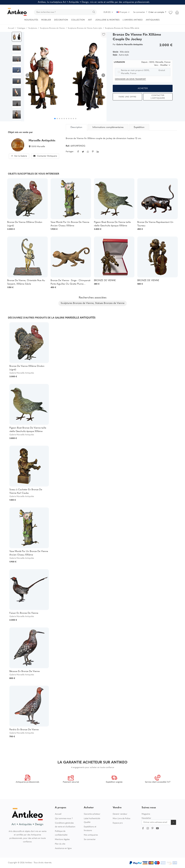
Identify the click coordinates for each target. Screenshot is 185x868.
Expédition (139, 127)
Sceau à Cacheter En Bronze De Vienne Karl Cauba (26, 491)
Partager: (70, 152)
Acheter (143, 88)
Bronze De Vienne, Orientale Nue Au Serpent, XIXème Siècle (26, 282)
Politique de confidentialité (61, 833)
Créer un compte (157, 12)
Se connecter (139, 12)
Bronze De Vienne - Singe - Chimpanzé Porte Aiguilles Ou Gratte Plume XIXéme (70, 283)
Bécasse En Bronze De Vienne (24, 671)
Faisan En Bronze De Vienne (24, 613)
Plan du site (60, 844)
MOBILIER (46, 20)
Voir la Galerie (19, 156)
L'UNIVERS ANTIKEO (133, 20)
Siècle (116, 52)
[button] (103, 75)
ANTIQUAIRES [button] (153, 20)
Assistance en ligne (63, 848)
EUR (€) (108, 12)
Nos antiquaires (91, 835)
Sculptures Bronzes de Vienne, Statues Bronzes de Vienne (93, 303)
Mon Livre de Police (121, 819)
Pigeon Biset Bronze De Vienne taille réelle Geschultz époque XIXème (112, 224)
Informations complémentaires (108, 127)
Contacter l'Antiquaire (158, 97)
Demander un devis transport (130, 79)
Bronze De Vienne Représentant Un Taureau (155, 224)
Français (123, 12)
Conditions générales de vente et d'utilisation (65, 825)
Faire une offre (127, 97)
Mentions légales (62, 840)
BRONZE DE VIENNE (105, 281)
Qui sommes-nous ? (64, 819)
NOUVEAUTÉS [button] (31, 20)
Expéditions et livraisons (90, 829)
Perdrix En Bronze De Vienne (24, 730)
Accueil (58, 814)
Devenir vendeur (120, 814)
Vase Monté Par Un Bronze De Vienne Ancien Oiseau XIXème (70, 224)
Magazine (146, 814)
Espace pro (118, 823)
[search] (65, 12)
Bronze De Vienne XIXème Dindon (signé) (25, 224)
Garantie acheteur (92, 814)
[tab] (77, 127)
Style (115, 55)
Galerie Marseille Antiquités (22, 373)
